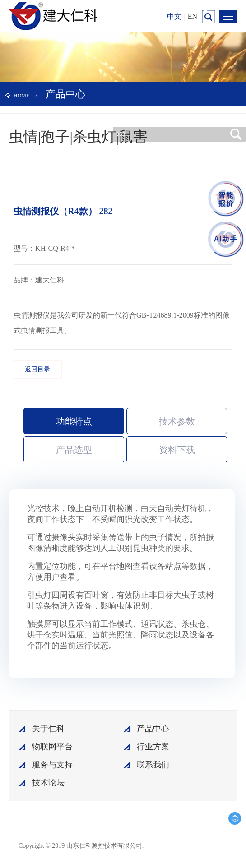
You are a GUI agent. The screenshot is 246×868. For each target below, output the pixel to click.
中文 (174, 16)
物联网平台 (52, 747)
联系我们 (153, 765)
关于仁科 (48, 729)
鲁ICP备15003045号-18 (187, 845)
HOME (21, 96)
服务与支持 (52, 765)
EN (193, 16)
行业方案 (153, 747)
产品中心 (153, 729)
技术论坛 (48, 783)
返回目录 (37, 369)
